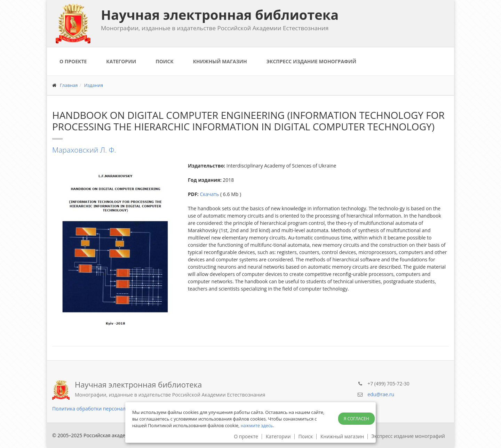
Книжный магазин (220, 61)
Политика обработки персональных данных (105, 409)
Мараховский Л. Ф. (84, 150)
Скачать (209, 194)
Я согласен (356, 419)
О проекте (73, 61)
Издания (94, 85)
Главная (69, 85)
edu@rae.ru (381, 394)
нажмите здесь (257, 425)
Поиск (164, 61)
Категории (121, 61)
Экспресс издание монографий (311, 61)
